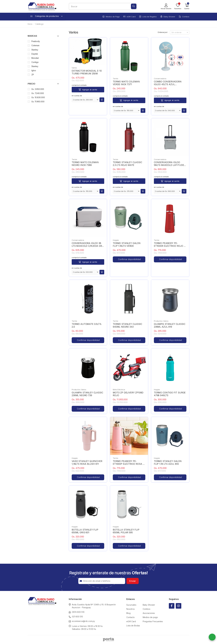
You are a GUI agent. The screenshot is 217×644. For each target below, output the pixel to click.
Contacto (131, 617)
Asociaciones (149, 613)
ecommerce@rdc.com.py (82, 621)
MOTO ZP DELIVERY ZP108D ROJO (128, 394)
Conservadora (160, 79)
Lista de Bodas (133, 626)
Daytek (35, 54)
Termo (115, 79)
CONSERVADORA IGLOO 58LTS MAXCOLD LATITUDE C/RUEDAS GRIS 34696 (169, 164)
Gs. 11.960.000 (38, 102)
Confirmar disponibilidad (129, 259)
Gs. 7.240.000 (38, 93)
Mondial (35, 58)
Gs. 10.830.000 (38, 97)
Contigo (35, 62)
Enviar (133, 581)
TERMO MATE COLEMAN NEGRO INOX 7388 (85, 164)
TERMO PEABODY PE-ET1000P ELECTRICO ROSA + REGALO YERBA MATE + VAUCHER (128, 463)
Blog (128, 613)
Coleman (35, 45)
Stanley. (35, 66)
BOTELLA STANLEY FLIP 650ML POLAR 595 (126, 531)
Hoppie (116, 240)
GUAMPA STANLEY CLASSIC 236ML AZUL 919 (170, 325)
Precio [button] (31, 84)
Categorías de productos (46, 16)
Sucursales (131, 605)
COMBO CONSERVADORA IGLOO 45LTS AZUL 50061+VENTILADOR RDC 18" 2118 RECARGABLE (170, 83)
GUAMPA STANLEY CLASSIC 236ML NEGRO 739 (87, 394)
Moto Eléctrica (119, 390)
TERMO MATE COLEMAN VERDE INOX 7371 (126, 83)
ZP (33, 75)
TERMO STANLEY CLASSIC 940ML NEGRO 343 (127, 325)
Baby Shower (168, 17)
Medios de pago (150, 617)
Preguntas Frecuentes (153, 621)
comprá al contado (79, 85)
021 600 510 (76, 617)
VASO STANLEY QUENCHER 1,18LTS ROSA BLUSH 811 (87, 463)
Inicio (30, 24)
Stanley (35, 50)
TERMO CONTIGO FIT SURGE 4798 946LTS (170, 394)
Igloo (34, 70)
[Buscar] (134, 6)
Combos (184, 17)
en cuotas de (77, 96)
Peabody (36, 41)
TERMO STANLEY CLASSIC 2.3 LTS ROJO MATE (127, 164)
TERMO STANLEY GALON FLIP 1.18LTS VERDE (127, 245)
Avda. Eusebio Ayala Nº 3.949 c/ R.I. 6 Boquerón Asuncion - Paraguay (92, 606)
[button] (187, 6)
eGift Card (129, 17)
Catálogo (39, 24)
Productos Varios (161, 321)
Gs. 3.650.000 (38, 89)
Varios (74, 68)
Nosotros (131, 609)
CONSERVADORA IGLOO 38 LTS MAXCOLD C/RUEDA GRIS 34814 (88, 245)
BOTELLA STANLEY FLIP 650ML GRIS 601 (85, 531)
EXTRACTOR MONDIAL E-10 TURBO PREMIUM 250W (87, 72)
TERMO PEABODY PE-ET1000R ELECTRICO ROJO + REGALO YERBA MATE (170, 245)
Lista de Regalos (148, 17)
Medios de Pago (111, 17)
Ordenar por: (163, 32)
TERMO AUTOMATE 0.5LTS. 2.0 (87, 325)
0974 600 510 (77, 612)
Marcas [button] (32, 36)
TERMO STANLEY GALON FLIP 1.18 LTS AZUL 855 (168, 463)
